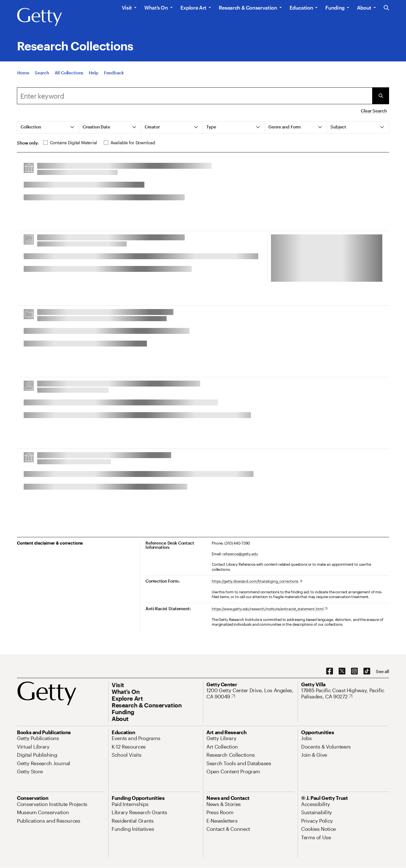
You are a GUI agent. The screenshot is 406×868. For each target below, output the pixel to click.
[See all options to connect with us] (382, 671)
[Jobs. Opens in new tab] (306, 738)
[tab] (48, 127)
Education (301, 8)
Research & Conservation (248, 8)
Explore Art (193, 8)
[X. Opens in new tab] (342, 671)
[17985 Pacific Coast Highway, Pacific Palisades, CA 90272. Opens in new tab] (345, 693)
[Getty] (39, 17)
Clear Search (374, 111)
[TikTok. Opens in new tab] (367, 671)
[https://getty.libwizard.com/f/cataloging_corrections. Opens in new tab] (257, 581)
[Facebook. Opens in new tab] (330, 671)
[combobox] (195, 96)
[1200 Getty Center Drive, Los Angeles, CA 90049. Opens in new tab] (250, 693)
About (364, 8)
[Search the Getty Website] (386, 8)
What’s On (156, 8)
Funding (335, 8)
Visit (127, 8)
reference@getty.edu (240, 554)
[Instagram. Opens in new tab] (354, 671)
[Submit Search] (381, 96)
